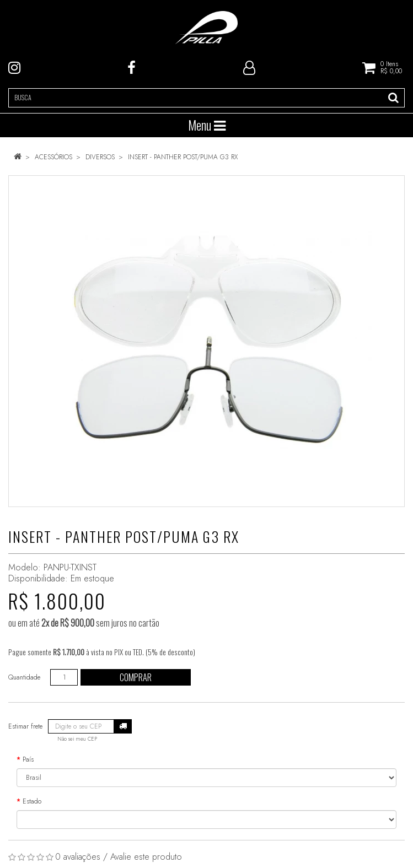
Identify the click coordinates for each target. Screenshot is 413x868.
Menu (207, 125)
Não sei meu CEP (77, 739)
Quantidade (24, 677)
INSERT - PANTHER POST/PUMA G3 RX (183, 157)
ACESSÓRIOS (53, 157)
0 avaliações (78, 857)
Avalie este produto (146, 857)
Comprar (136, 677)
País (28, 759)
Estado (32, 801)
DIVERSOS (100, 157)
